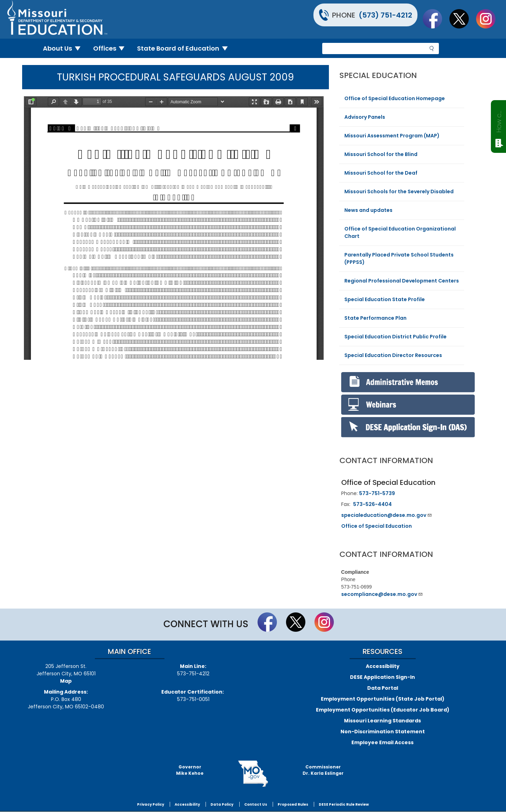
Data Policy (222, 804)
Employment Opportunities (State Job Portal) (383, 699)
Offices (112, 48)
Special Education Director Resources (393, 355)
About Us (64, 48)
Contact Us (256, 804)
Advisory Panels (365, 117)
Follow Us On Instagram (489, 19)
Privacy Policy (151, 804)
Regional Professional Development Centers (402, 281)
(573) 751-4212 (385, 15)
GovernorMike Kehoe (190, 770)
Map (66, 681)
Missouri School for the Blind (381, 154)
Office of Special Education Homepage (395, 98)
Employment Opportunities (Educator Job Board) (383, 710)
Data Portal (383, 688)
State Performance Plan (375, 318)
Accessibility (383, 666)
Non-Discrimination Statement (383, 732)
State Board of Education (185, 48)
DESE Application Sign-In (382, 677)
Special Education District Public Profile (395, 337)
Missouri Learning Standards (382, 721)
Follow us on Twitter (462, 19)
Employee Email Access (382, 742)
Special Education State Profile (385, 299)
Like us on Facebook (436, 19)
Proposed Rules (293, 804)
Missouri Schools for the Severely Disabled (399, 191)
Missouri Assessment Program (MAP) (392, 136)
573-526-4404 (372, 504)
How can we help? (499, 120)
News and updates (368, 210)
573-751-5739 (377, 493)
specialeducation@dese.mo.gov (387, 515)
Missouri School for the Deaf (381, 173)
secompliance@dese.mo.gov (382, 594)
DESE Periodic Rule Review (344, 804)
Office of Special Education (377, 526)
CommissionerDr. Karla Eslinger (323, 770)
